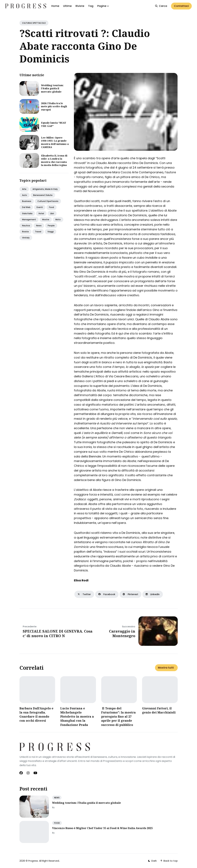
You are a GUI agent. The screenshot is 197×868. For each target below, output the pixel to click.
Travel (38, 232)
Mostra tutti (166, 668)
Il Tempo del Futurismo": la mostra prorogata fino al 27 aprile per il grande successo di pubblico (118, 717)
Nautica (26, 226)
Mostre (46, 219)
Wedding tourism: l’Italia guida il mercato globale (52, 88)
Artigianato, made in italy (45, 189)
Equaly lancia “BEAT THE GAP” (54, 124)
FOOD (57, 823)
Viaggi (51, 232)
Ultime (67, 6)
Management (29, 219)
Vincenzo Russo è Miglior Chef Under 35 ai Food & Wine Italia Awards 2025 (102, 828)
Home (55, 6)
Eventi (40, 207)
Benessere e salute (43, 195)
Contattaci (181, 6)
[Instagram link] (28, 773)
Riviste (80, 6)
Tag (91, 6)
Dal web (26, 207)
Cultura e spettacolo (48, 201)
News (39, 226)
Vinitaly (26, 238)
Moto (58, 219)
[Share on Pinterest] (130, 594)
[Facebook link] (21, 773)
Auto (25, 195)
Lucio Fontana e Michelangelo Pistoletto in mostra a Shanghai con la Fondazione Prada (77, 717)
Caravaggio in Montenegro (122, 633)
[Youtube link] (35, 773)
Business (27, 201)
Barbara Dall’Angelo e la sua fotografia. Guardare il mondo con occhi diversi (36, 714)
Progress (33, 861)
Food (51, 207)
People (51, 226)
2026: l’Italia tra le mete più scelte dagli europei (54, 106)
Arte (24, 189)
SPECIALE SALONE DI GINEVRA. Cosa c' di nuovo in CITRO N (58, 633)
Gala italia (27, 213)
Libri (52, 213)
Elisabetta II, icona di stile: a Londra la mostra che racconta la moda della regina (54, 160)
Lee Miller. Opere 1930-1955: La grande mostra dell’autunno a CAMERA (55, 142)
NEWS (57, 798)
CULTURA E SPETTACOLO (34, 23)
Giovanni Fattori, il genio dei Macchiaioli (159, 710)
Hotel (41, 213)
